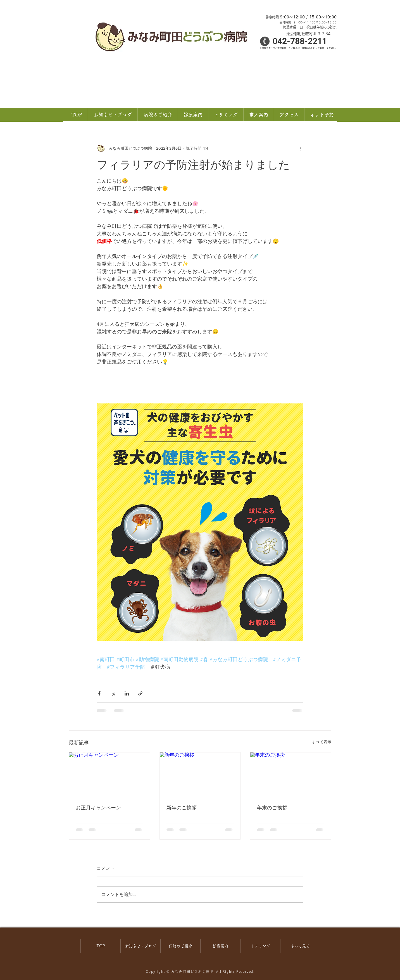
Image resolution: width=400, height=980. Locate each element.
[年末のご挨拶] (291, 775)
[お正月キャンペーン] (109, 775)
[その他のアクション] (300, 148)
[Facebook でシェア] (99, 693)
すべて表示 (322, 742)
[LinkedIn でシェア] (127, 693)
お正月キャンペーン (98, 808)
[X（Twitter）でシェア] (113, 693)
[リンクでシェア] (140, 693)
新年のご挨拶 (182, 808)
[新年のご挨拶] (200, 775)
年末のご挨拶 (272, 808)
